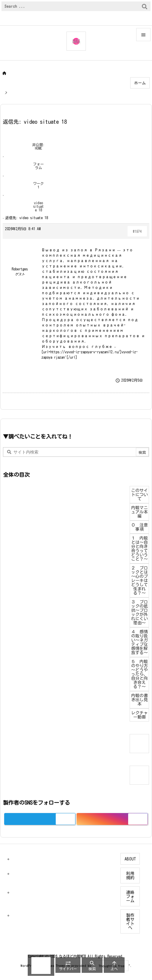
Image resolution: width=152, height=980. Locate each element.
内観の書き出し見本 (139, 700)
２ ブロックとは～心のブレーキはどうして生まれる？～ (139, 580)
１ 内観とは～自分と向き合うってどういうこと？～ (139, 549)
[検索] (145, 6)
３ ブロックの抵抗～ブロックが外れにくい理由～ (139, 612)
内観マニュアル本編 (139, 512)
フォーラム (38, 166)
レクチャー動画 (139, 715)
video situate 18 (38, 206)
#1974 (137, 231)
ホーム (140, 83)
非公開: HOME (38, 146)
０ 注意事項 (139, 527)
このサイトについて (139, 495)
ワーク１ (38, 185)
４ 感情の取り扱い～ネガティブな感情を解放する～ (139, 642)
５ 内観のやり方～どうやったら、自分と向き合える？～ (139, 674)
